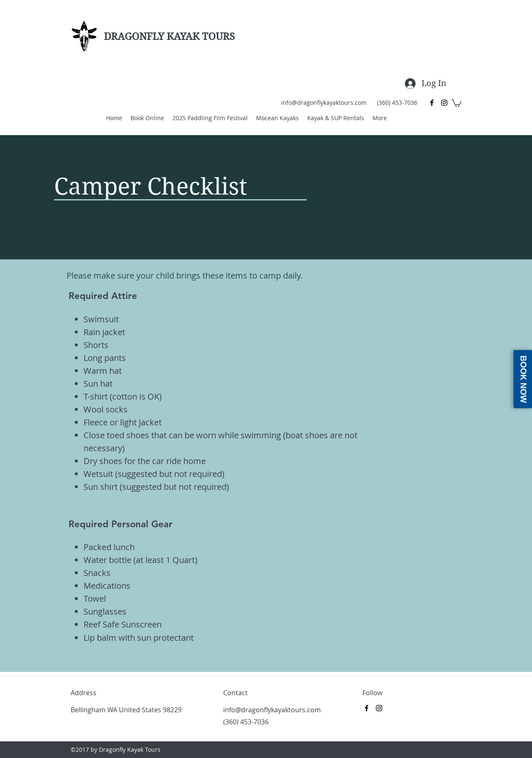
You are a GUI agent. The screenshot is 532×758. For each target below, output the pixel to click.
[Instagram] (444, 103)
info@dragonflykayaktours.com (324, 102)
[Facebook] (432, 103)
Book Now (523, 379)
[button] (456, 103)
